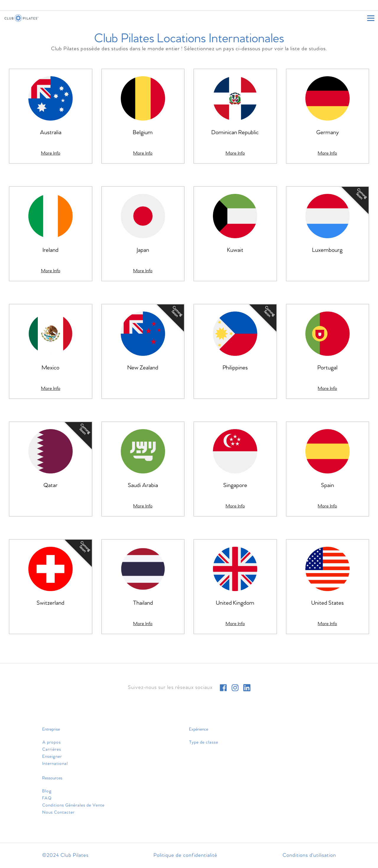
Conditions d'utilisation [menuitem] (309, 855)
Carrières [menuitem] (52, 749)
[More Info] (51, 153)
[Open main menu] (371, 18)
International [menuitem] (55, 764)
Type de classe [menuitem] (204, 742)
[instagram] (235, 688)
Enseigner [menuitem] (52, 757)
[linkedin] (247, 688)
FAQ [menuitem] (47, 798)
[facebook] (223, 688)
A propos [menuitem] (52, 742)
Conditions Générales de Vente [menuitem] (73, 805)
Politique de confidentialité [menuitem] (185, 855)
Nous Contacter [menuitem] (58, 812)
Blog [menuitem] (47, 791)
